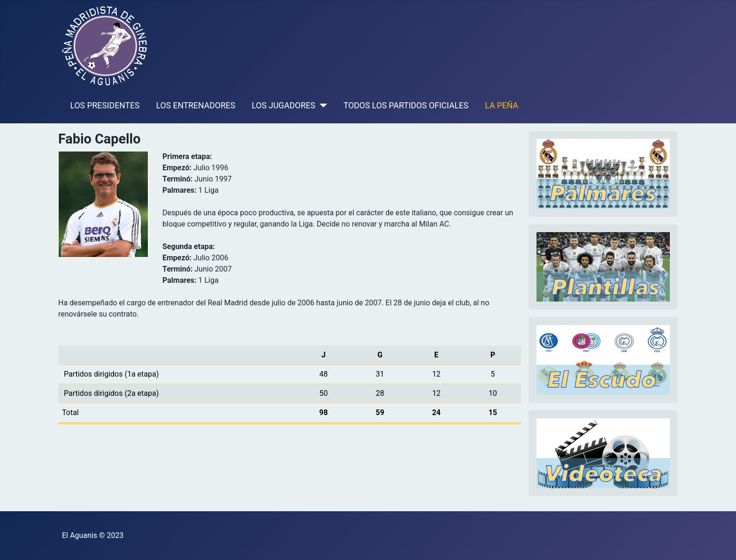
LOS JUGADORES (283, 106)
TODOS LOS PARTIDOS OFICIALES (406, 106)
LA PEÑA (502, 106)
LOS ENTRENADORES (196, 106)
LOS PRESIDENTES (105, 106)
